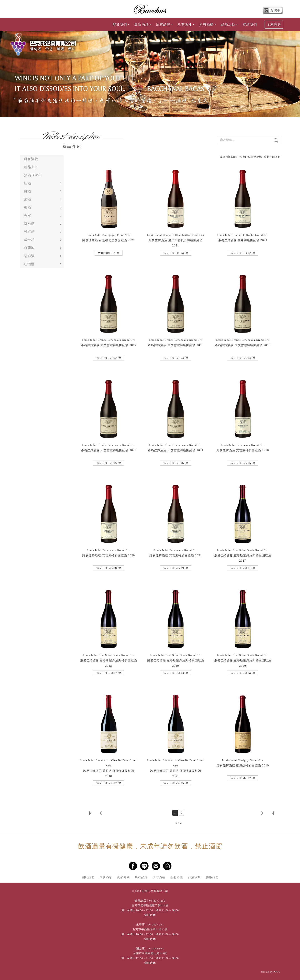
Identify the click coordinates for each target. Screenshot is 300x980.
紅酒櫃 (29, 264)
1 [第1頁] (175, 813)
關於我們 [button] (120, 24)
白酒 (27, 191)
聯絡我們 (250, 24)
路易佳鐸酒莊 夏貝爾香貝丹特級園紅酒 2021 (176, 240)
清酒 (27, 199)
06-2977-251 (156, 925)
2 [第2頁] (182, 813)
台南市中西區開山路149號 (150, 953)
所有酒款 (31, 159)
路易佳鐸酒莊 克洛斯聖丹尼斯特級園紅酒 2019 (176, 660)
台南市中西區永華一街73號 (150, 929)
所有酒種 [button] (185, 24)
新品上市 (31, 167)
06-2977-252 (157, 901)
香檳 (27, 216)
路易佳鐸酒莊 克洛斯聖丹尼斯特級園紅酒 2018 (109, 660)
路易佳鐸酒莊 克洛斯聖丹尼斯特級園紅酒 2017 (243, 555)
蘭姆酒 (29, 256)
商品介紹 (233, 157)
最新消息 (106, 877)
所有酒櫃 (177, 877)
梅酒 (27, 207)
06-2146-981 (156, 949)
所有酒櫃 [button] (206, 24)
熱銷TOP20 (33, 175)
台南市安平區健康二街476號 (150, 905)
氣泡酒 (29, 224)
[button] (109, 253)
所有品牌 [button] (163, 24)
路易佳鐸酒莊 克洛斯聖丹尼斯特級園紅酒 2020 (243, 660)
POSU (277, 972)
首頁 (222, 157)
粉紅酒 (29, 232)
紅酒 (27, 183)
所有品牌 (141, 877)
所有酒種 (159, 877)
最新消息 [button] (141, 24)
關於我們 (88, 877)
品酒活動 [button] (228, 24)
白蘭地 (29, 248)
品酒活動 (194, 877)
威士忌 (29, 240)
